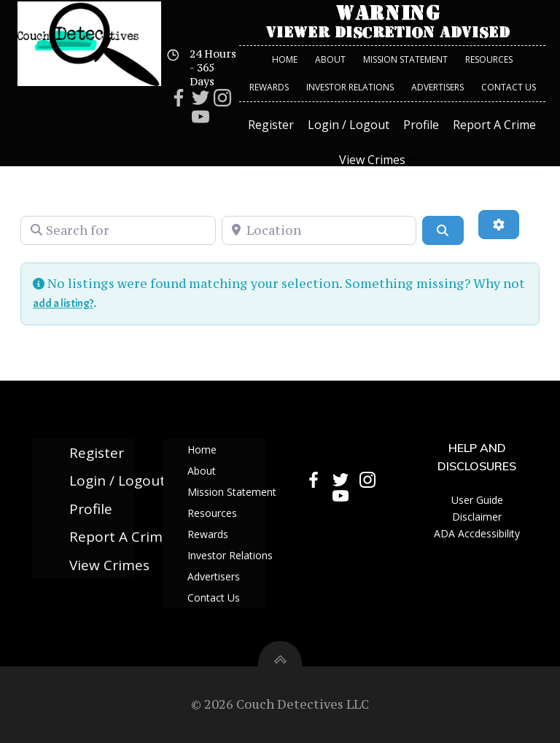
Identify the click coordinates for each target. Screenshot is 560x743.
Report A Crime (494, 125)
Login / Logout (349, 125)
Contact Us (509, 87)
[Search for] (118, 230)
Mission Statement (405, 59)
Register (271, 125)
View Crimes (392, 160)
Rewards (269, 87)
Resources (489, 59)
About (330, 59)
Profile (421, 125)
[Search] (443, 230)
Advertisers (437, 87)
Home (285, 59)
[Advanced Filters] (499, 225)
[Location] (319, 230)
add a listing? (63, 303)
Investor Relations (350, 87)
